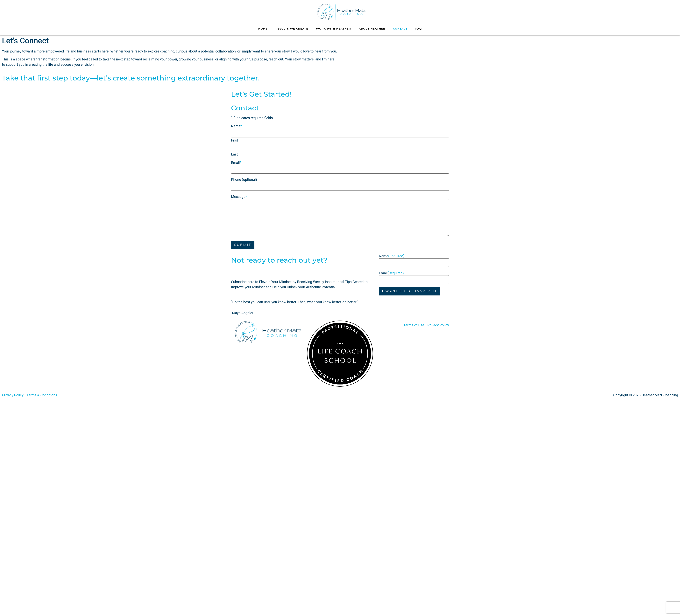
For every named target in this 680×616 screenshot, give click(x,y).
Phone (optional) (244, 178)
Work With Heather (333, 29)
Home (263, 29)
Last (234, 153)
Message (239, 195)
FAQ (418, 29)
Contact (400, 29)
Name (392, 253)
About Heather (372, 29)
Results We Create (292, 29)
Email (236, 162)
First (235, 140)
